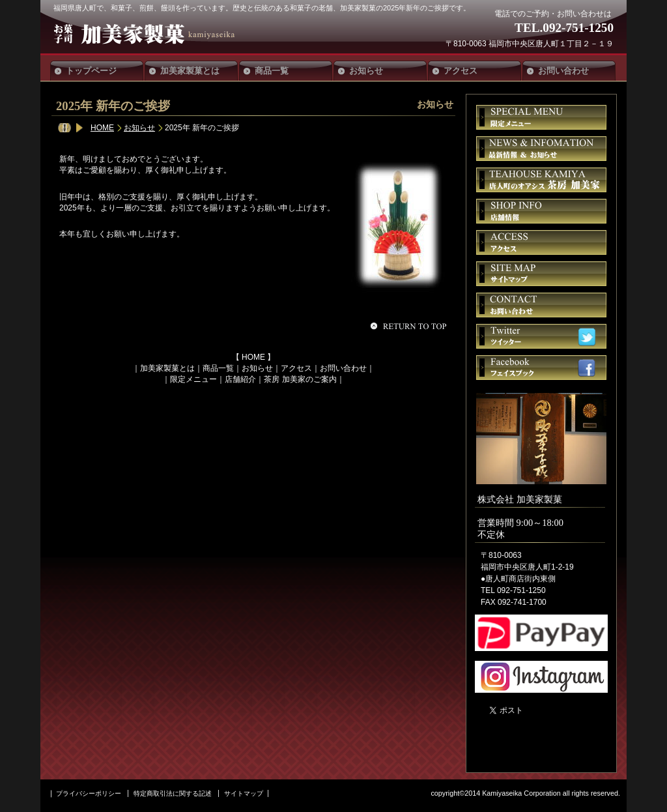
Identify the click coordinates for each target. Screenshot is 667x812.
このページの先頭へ (410, 326)
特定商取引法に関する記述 (173, 793)
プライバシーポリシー (89, 793)
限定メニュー (193, 379)
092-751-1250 (578, 28)
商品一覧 (218, 368)
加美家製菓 (150, 34)
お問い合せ (541, 305)
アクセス (296, 368)
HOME (102, 128)
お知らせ (139, 128)
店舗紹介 (240, 379)
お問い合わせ (343, 368)
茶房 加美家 (541, 180)
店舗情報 (541, 211)
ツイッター (541, 336)
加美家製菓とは (167, 368)
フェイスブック (541, 368)
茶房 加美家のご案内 (300, 379)
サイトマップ (541, 274)
